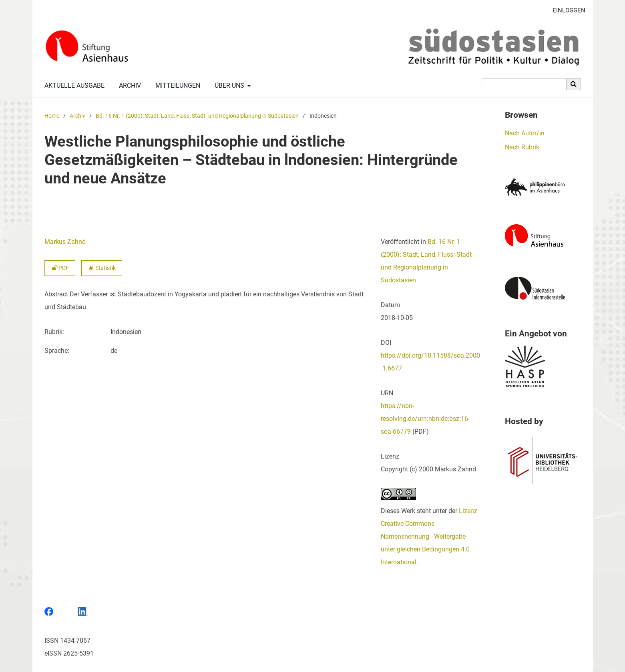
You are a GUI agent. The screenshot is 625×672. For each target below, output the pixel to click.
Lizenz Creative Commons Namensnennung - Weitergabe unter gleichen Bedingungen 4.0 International (429, 536)
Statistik (102, 268)
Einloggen (566, 11)
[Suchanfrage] (524, 84)
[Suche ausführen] (574, 84)
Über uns (229, 86)
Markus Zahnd (65, 242)
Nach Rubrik (522, 147)
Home (52, 116)
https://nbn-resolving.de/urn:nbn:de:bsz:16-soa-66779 (425, 419)
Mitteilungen (176, 86)
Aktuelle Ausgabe (73, 86)
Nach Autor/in (525, 133)
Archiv (128, 86)
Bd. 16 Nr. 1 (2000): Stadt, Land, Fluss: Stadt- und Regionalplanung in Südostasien (197, 116)
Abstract (56, 294)
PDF (60, 268)
